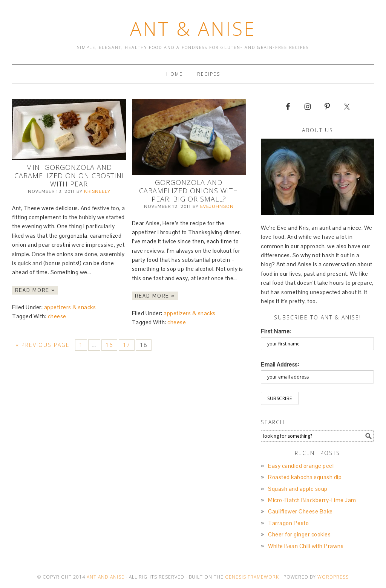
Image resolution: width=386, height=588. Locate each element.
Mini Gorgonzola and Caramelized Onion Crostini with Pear (69, 175)
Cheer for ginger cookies (299, 534)
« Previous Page (43, 345)
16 (109, 345)
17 (127, 345)
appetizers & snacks (70, 307)
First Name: (276, 331)
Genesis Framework (252, 577)
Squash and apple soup (298, 489)
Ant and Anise (106, 577)
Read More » (35, 290)
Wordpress (333, 577)
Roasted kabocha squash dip (305, 477)
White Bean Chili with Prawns (306, 546)
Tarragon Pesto (288, 523)
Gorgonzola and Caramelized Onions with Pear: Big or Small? (189, 190)
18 (144, 345)
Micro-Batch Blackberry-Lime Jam (312, 500)
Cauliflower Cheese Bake (300, 511)
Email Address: (280, 364)
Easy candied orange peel (301, 466)
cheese (57, 316)
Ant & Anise (193, 29)
